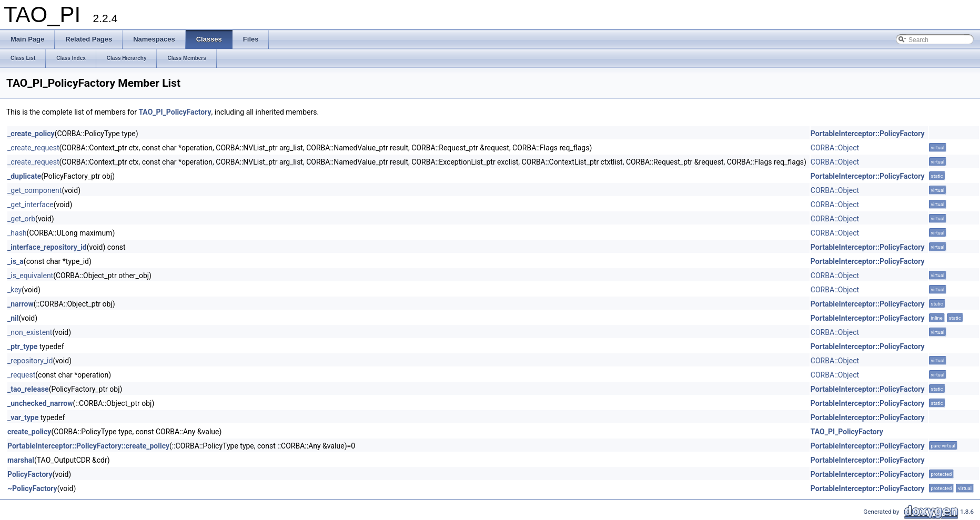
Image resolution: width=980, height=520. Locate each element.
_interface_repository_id (47, 247)
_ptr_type (22, 346)
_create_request (33, 148)
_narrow (21, 304)
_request (21, 375)
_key (14, 290)
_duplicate (24, 176)
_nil (13, 318)
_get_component (34, 190)
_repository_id (30, 361)
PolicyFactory (30, 474)
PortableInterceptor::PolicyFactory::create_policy (88, 446)
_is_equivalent (30, 276)
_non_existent (30, 332)
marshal (21, 460)
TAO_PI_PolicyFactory (175, 112)
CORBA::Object (835, 148)
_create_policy (31, 134)
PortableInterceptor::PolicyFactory (868, 134)
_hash (17, 233)
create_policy (29, 432)
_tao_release (28, 389)
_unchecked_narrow (40, 403)
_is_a (16, 261)
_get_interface (31, 205)
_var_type (23, 417)
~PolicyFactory (32, 488)
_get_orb (21, 219)
